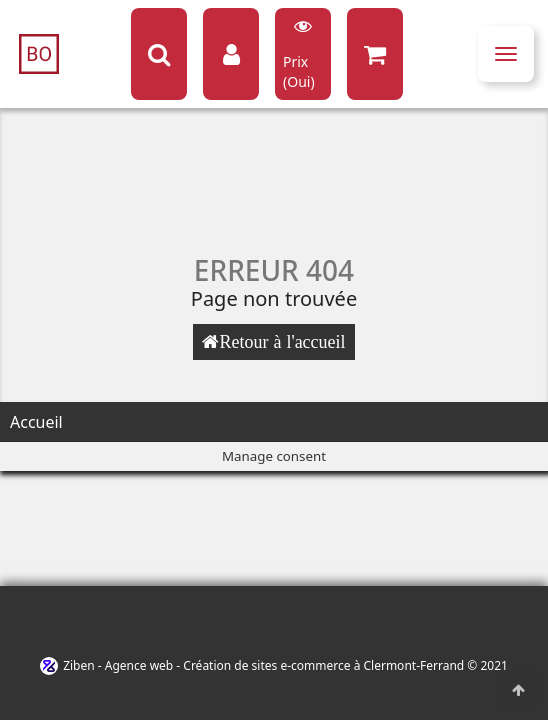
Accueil (36, 422)
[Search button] (159, 54)
